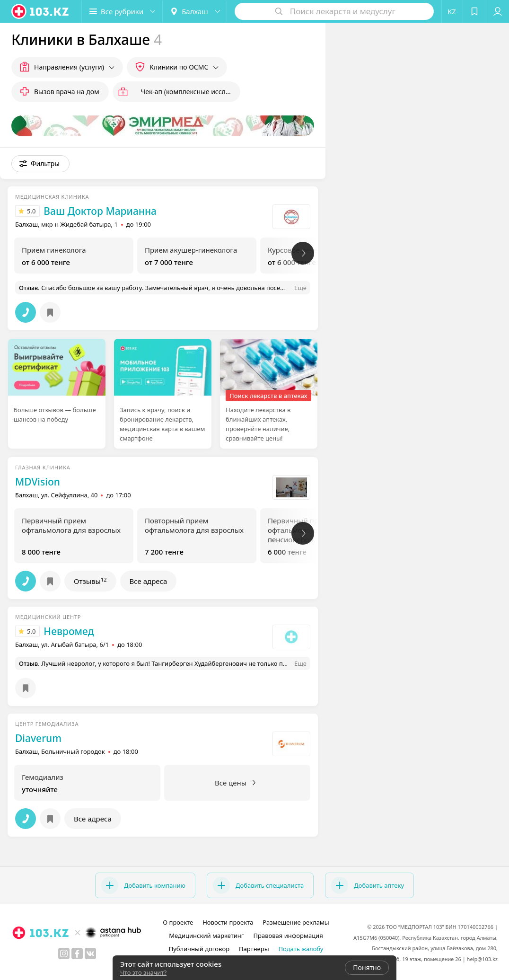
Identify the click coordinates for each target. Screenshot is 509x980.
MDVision (38, 482)
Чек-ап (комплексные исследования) (191, 92)
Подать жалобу (301, 949)
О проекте (178, 922)
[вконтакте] (90, 954)
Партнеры (254, 949)
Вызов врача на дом (67, 92)
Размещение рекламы (296, 922)
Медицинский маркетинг (206, 936)
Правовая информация (288, 936)
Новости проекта (228, 922)
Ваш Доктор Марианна (100, 211)
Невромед (69, 631)
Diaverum (38, 738)
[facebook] (77, 954)
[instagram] (64, 954)
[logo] (41, 11)
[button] (122, 11)
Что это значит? (143, 972)
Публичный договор (199, 949)
